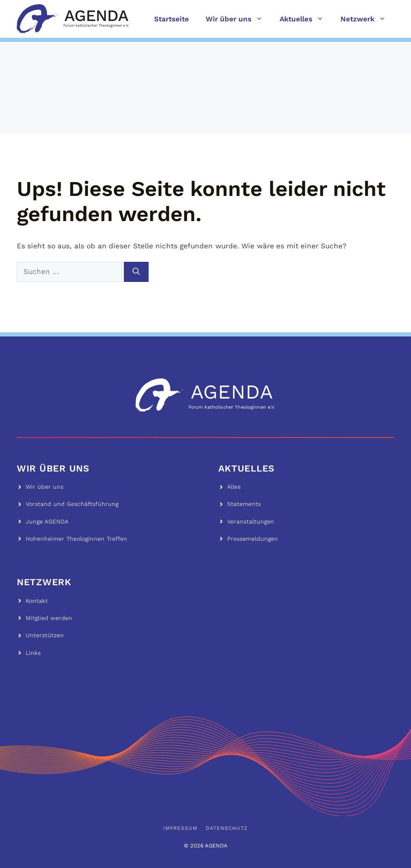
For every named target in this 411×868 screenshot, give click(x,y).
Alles (234, 487)
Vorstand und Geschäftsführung (72, 504)
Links (33, 653)
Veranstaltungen (251, 521)
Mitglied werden (49, 618)
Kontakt (37, 601)
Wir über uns (238, 19)
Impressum (180, 828)
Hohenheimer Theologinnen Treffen (76, 539)
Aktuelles (306, 19)
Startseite (171, 19)
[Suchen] (136, 272)
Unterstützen (45, 635)
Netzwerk (367, 19)
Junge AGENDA (47, 521)
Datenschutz (227, 828)
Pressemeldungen (253, 539)
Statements (244, 504)
